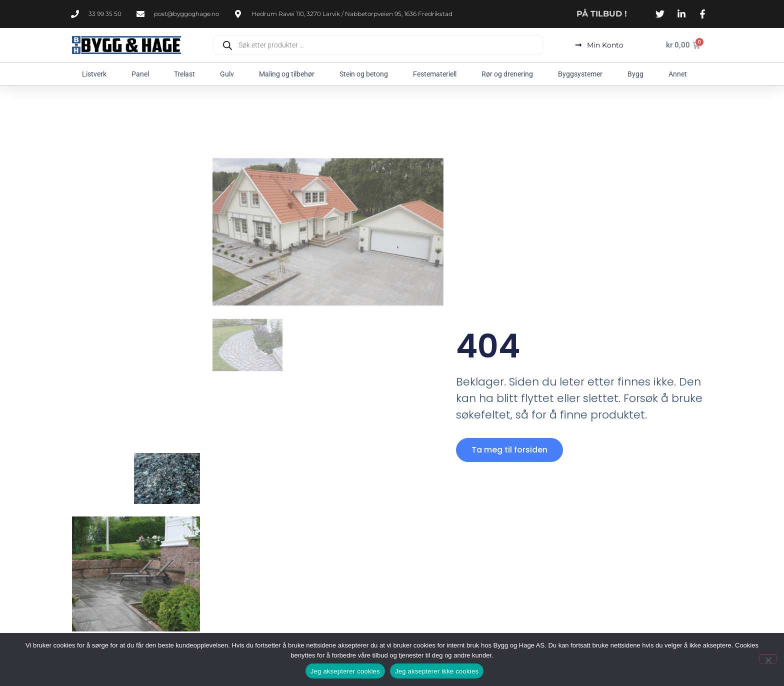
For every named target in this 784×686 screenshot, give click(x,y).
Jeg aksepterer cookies (345, 671)
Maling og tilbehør (289, 74)
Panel (143, 74)
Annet (680, 74)
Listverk (97, 74)
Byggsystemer (583, 74)
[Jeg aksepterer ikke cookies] (768, 659)
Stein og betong (366, 74)
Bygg (638, 74)
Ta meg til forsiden (509, 450)
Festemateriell (437, 74)
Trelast (187, 74)
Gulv (229, 74)
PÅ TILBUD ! (602, 14)
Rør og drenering (510, 74)
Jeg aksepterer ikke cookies (437, 671)
